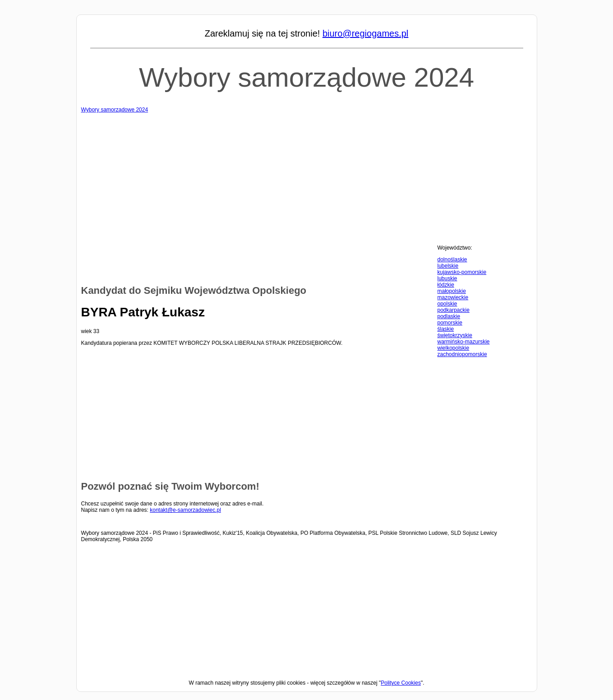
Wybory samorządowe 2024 (306, 77)
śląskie (446, 329)
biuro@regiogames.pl (365, 33)
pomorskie (450, 323)
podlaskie (449, 316)
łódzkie (446, 285)
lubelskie (448, 266)
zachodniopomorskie (462, 354)
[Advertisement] (307, 176)
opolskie (447, 304)
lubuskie (447, 278)
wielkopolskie (454, 348)
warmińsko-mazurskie (464, 342)
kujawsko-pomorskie (462, 272)
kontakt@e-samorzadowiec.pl (185, 510)
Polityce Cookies (401, 683)
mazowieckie (453, 297)
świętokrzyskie (455, 335)
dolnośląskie (452, 260)
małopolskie (452, 291)
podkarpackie (454, 310)
